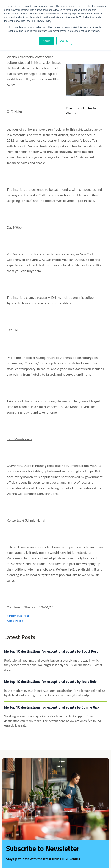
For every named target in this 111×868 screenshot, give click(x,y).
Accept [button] (47, 41)
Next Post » (15, 620)
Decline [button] (64, 41)
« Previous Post (18, 616)
